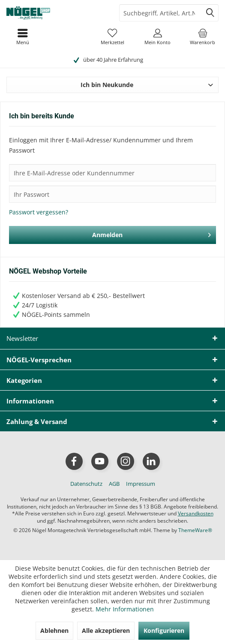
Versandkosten (196, 513)
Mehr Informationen (125, 609)
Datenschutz (86, 484)
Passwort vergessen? (39, 212)
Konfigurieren (164, 630)
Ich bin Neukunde (107, 85)
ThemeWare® (195, 530)
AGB (114, 484)
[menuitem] (202, 36)
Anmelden (151, 233)
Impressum (141, 484)
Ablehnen (54, 630)
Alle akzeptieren (106, 630)
